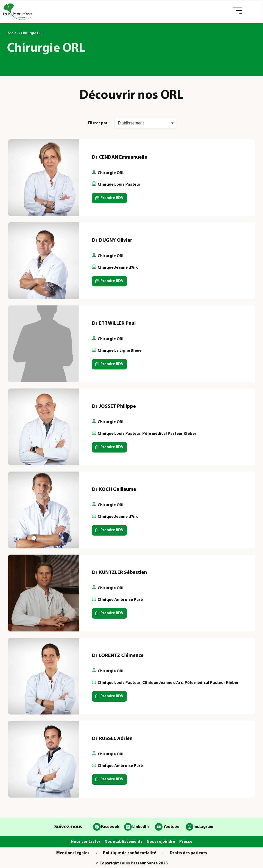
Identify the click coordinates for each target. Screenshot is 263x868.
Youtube (171, 827)
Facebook (110, 827)
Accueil (13, 33)
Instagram (203, 827)
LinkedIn (140, 827)
